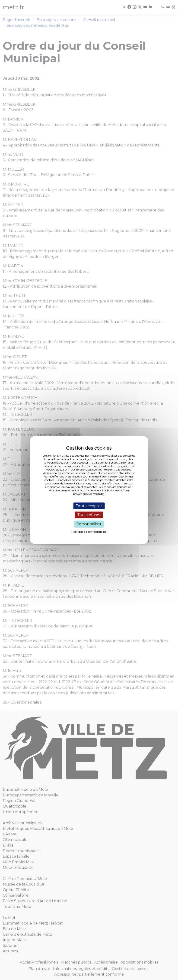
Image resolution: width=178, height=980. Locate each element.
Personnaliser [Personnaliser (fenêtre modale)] (89, 524)
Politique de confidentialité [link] (89, 531)
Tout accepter (89, 506)
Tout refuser (89, 515)
